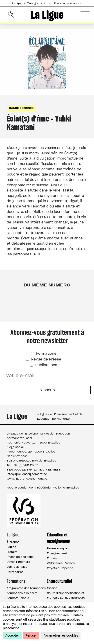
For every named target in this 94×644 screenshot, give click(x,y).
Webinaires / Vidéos (61, 563)
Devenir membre (18, 562)
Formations (46, 353)
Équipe (11, 547)
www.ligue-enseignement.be (27, 478)
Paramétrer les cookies (61, 636)
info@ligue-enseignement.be (27, 474)
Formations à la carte (22, 593)
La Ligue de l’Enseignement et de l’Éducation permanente (47, 3)
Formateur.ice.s (18, 598)
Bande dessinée (21, 108)
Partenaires (15, 572)
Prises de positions (20, 557)
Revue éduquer (58, 548)
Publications (46, 365)
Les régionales (17, 567)
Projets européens (60, 568)
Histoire (12, 552)
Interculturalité (60, 581)
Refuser (31, 636)
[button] (85, 14)
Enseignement (57, 553)
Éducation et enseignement (59, 538)
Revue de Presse (46, 359)
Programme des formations (26, 588)
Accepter (12, 636)
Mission (52, 588)
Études (52, 558)
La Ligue (47, 15)
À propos (13, 542)
